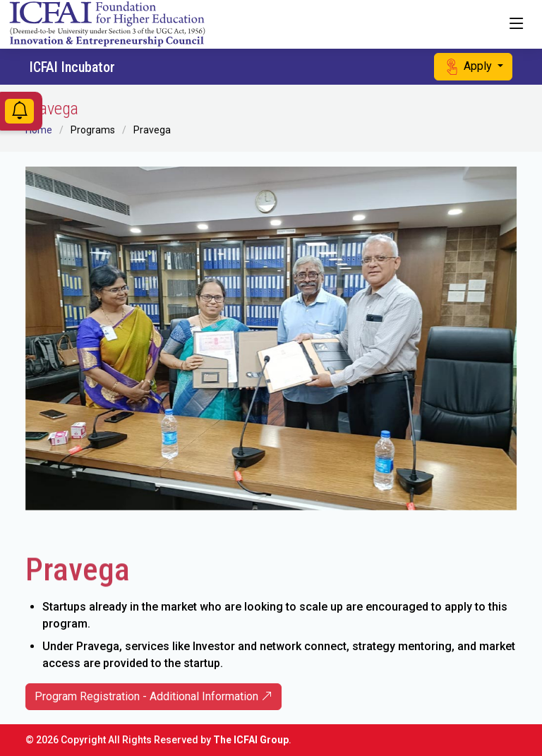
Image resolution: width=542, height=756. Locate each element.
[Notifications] (19, 113)
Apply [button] (469, 67)
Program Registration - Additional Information (153, 696)
